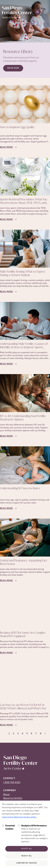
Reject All (27, 856)
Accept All (27, 849)
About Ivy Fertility (13, 798)
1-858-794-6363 (12, 783)
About (6, 795)
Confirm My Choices (27, 863)
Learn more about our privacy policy (19, 817)
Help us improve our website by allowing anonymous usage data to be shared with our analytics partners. (35, 833)
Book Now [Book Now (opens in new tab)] (13, 68)
